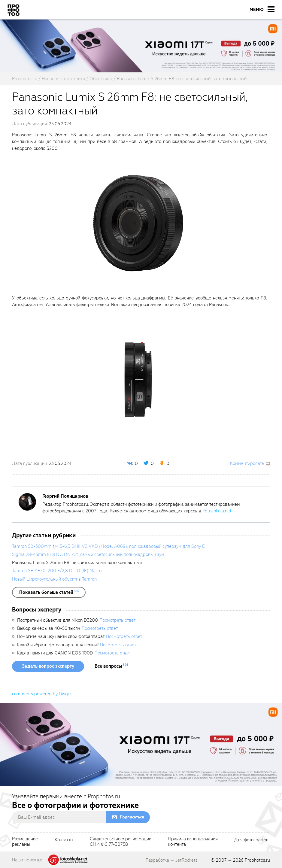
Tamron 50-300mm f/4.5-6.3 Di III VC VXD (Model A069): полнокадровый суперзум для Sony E (108, 546)
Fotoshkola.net (217, 511)
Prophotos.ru (257, 860)
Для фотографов (251, 840)
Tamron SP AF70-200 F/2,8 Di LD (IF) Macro (57, 571)
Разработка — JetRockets (172, 860)
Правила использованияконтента (193, 842)
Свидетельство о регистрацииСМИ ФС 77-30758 (121, 842)
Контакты (64, 840)
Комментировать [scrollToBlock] (247, 463)
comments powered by (42, 694)
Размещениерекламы (25, 842)
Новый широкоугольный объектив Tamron (54, 579)
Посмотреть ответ (117, 620)
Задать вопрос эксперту (48, 666)
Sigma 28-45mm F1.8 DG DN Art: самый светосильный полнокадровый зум (88, 554)
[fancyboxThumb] (138, 223)
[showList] (49, 592)
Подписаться (132, 817)
